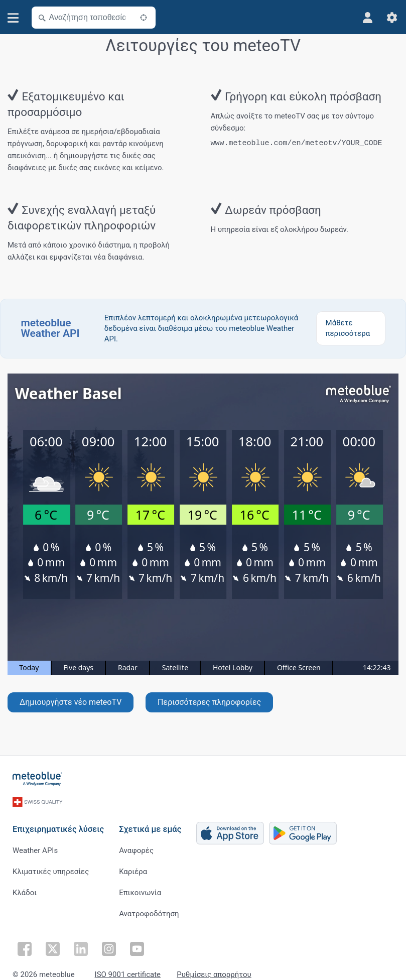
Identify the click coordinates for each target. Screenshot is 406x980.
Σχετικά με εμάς (150, 826)
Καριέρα (133, 868)
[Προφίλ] (368, 18)
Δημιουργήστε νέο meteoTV (71, 702)
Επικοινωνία (140, 889)
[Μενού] (13, 18)
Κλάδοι (25, 889)
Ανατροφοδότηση (149, 910)
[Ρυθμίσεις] (392, 18)
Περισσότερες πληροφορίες (209, 702)
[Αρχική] (38, 779)
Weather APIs (35, 847)
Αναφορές (136, 847)
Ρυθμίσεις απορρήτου (214, 970)
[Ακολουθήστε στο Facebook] (25, 944)
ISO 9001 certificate (128, 970)
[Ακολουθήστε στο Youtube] (137, 944)
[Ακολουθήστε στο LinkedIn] (81, 944)
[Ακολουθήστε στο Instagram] (109, 944)
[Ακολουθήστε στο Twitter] (53, 944)
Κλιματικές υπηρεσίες (51, 868)
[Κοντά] (144, 18)
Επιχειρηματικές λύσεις (58, 826)
